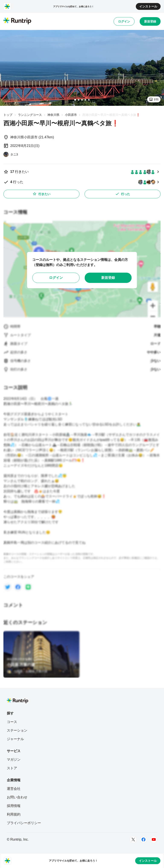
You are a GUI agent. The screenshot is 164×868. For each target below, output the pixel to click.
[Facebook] (143, 840)
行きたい (41, 194)
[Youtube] (154, 840)
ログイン (124, 21)
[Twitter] (133, 840)
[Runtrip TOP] (17, 21)
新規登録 (150, 21)
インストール (148, 6)
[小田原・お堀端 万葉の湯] (27, 671)
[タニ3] (11, 154)
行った (123, 194)
